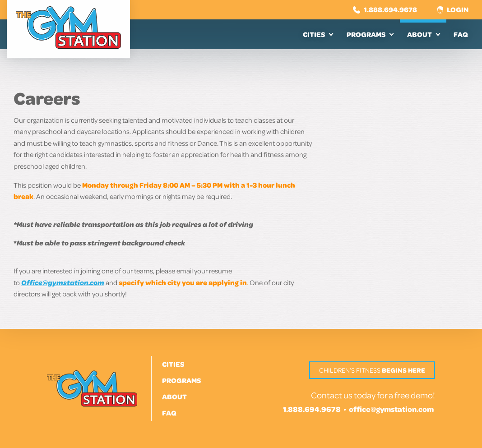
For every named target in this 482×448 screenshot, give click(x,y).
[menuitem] (317, 34)
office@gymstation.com (391, 409)
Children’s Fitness (372, 370)
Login (453, 9)
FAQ (461, 34)
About (419, 34)
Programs (366, 34)
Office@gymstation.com (63, 282)
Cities (314, 34)
